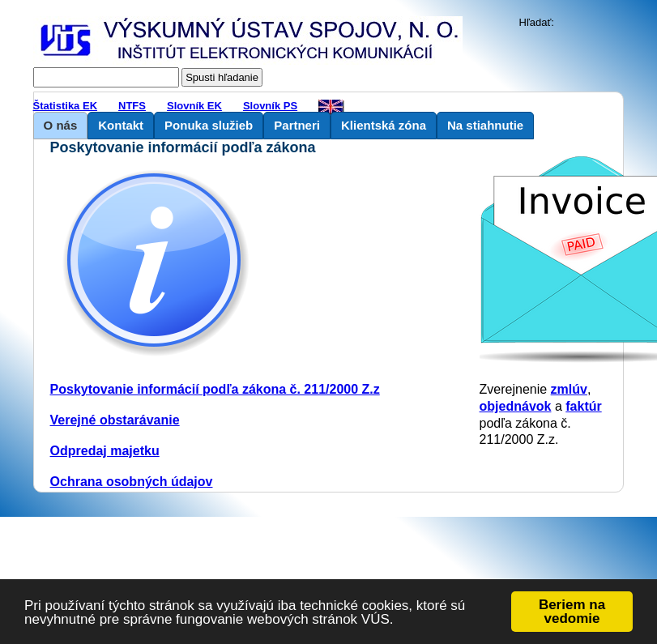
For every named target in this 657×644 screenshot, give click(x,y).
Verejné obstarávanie (115, 420)
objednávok (516, 406)
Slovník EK (194, 106)
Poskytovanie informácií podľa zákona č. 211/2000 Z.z (215, 389)
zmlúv (569, 389)
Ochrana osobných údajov (132, 482)
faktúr (583, 406)
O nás (61, 125)
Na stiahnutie (485, 125)
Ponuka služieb (209, 125)
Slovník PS (270, 106)
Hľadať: (537, 22)
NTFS (132, 106)
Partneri (297, 125)
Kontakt (121, 125)
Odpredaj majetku (105, 451)
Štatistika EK (65, 106)
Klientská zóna (384, 125)
